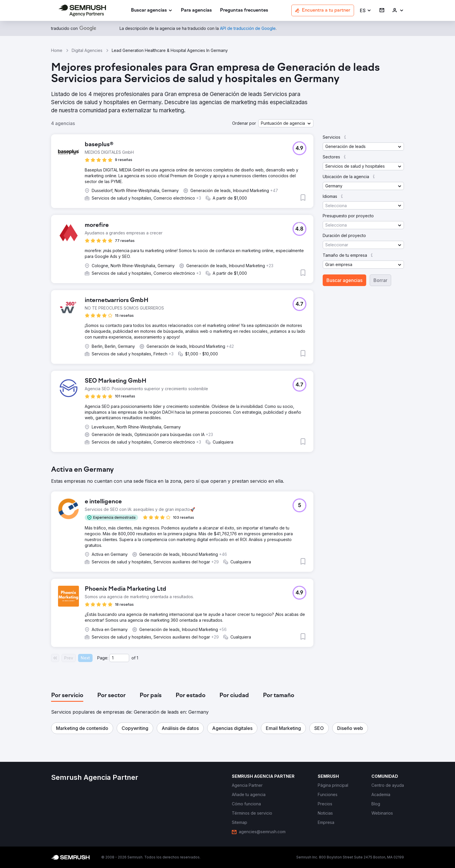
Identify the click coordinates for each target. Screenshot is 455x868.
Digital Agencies (87, 50)
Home (57, 50)
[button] (366, 11)
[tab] (67, 696)
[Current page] (119, 658)
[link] (196, 11)
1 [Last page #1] (137, 658)
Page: (103, 658)
